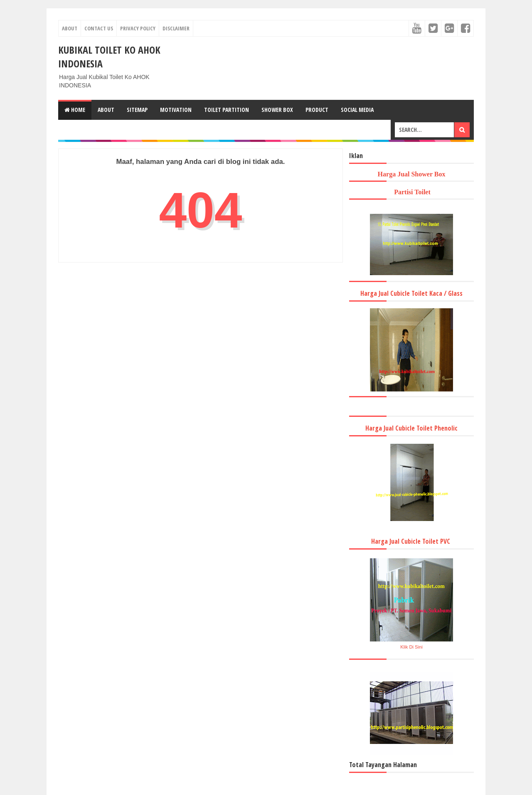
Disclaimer (176, 28)
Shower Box (277, 110)
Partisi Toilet (411, 192)
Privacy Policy (138, 28)
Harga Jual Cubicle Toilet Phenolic (411, 428)
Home (75, 110)
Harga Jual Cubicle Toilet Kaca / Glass (411, 293)
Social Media (357, 110)
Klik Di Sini (411, 647)
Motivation (176, 110)
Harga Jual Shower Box (412, 174)
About (70, 28)
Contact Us (99, 28)
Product (317, 110)
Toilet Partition (227, 110)
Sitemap (137, 110)
